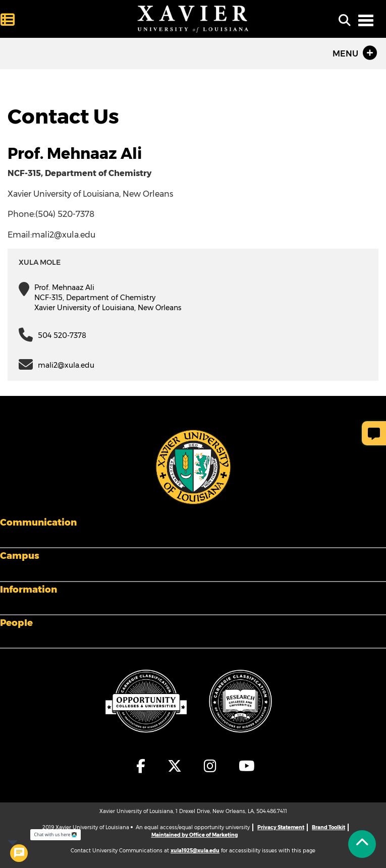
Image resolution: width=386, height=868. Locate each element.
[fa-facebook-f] (141, 766)
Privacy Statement (281, 827)
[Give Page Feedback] (374, 433)
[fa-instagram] (211, 766)
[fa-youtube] (244, 766)
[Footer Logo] (193, 467)
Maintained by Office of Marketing (195, 835)
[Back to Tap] (362, 844)
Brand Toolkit (328, 827)
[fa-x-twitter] (175, 766)
